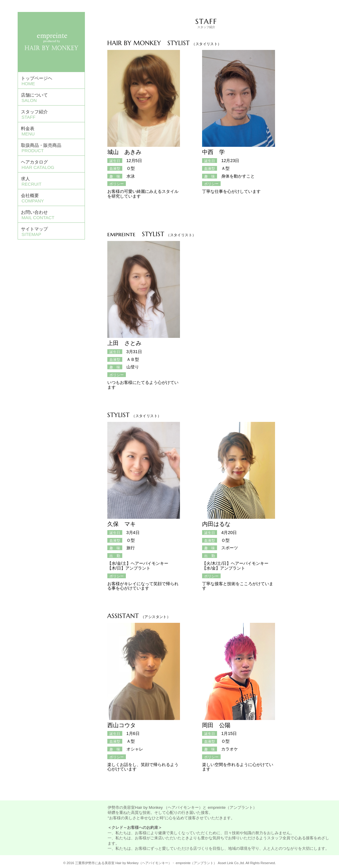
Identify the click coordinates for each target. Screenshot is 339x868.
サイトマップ (34, 232)
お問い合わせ (38, 215)
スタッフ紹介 (34, 114)
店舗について (34, 98)
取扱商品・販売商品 (41, 148)
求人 (31, 181)
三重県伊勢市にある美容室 (95, 863)
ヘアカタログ (38, 165)
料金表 (28, 131)
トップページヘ (37, 81)
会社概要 (32, 198)
